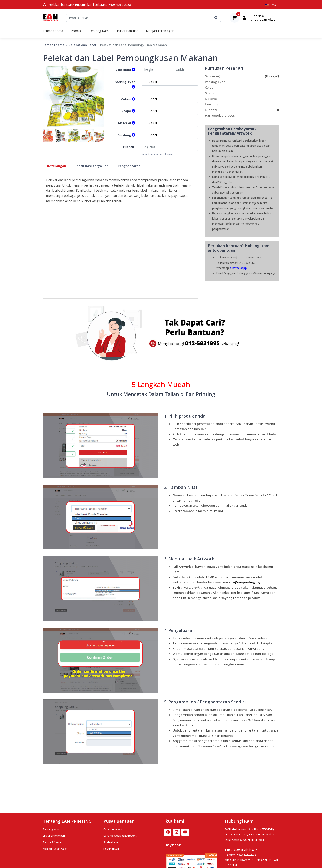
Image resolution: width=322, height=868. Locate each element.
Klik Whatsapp (238, 268)
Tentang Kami (99, 31)
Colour (128, 99)
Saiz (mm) (125, 70)
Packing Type (125, 84)
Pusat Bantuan (128, 31)
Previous (40, 136)
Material (127, 123)
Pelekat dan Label (82, 45)
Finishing (126, 135)
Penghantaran (129, 166)
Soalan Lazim (111, 842)
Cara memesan (113, 829)
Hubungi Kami (112, 849)
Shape (128, 111)
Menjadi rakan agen (160, 31)
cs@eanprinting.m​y (246, 582)
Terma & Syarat (52, 842)
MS (271, 5)
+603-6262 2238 (120, 5)
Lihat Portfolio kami (55, 836)
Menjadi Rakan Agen (55, 849)
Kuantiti (129, 147)
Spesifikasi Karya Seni (92, 166)
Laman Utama (53, 31)
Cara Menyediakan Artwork (120, 836)
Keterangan (57, 166)
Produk (76, 31)
